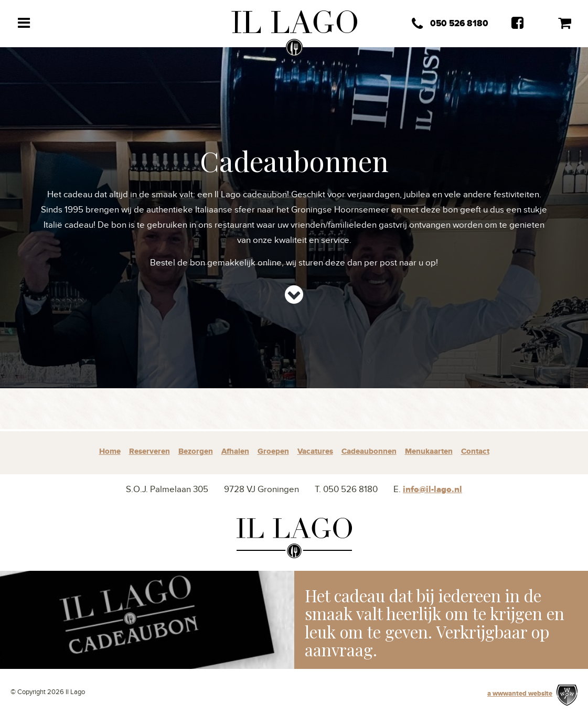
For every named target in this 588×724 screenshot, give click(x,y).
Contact (475, 451)
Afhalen (235, 451)
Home (110, 451)
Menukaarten (429, 451)
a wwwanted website (520, 694)
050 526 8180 (450, 24)
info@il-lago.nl (432, 489)
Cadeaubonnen (369, 451)
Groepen (273, 451)
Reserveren (149, 451)
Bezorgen (196, 451)
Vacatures (315, 451)
